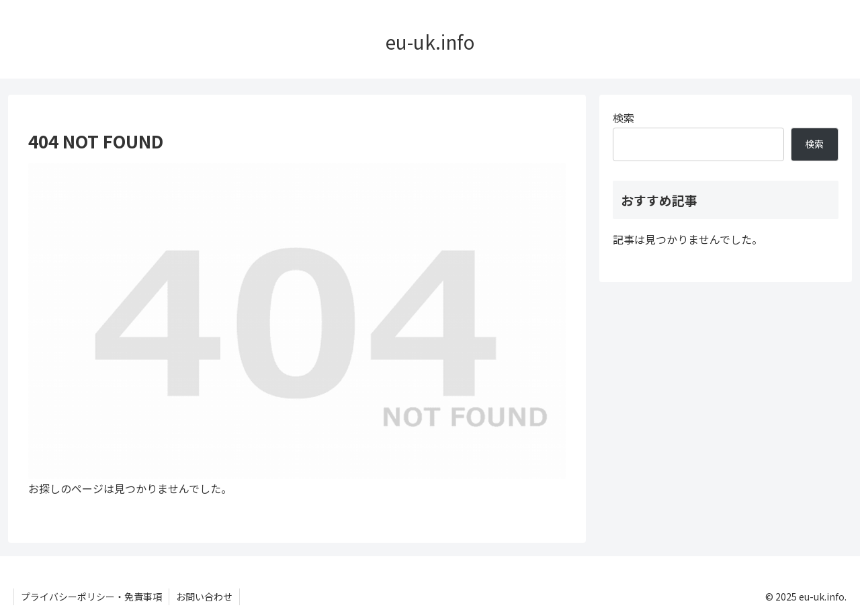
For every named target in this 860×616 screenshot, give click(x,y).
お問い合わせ (204, 597)
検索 (623, 118)
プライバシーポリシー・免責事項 (91, 597)
